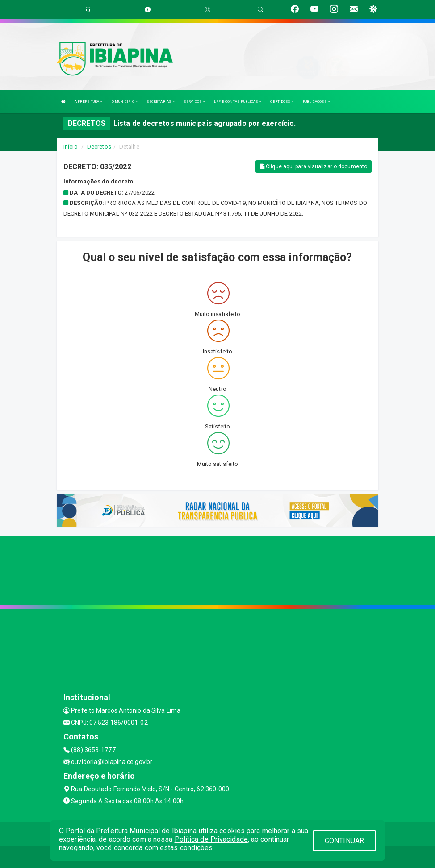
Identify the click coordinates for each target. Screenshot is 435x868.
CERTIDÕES (282, 102)
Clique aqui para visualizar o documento (314, 166)
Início (71, 147)
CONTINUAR (344, 841)
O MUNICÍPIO (125, 102)
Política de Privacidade (211, 839)
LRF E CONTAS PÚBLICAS (238, 102)
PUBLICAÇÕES (316, 102)
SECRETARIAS (161, 102)
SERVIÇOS (194, 102)
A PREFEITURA (88, 102)
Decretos (99, 147)
